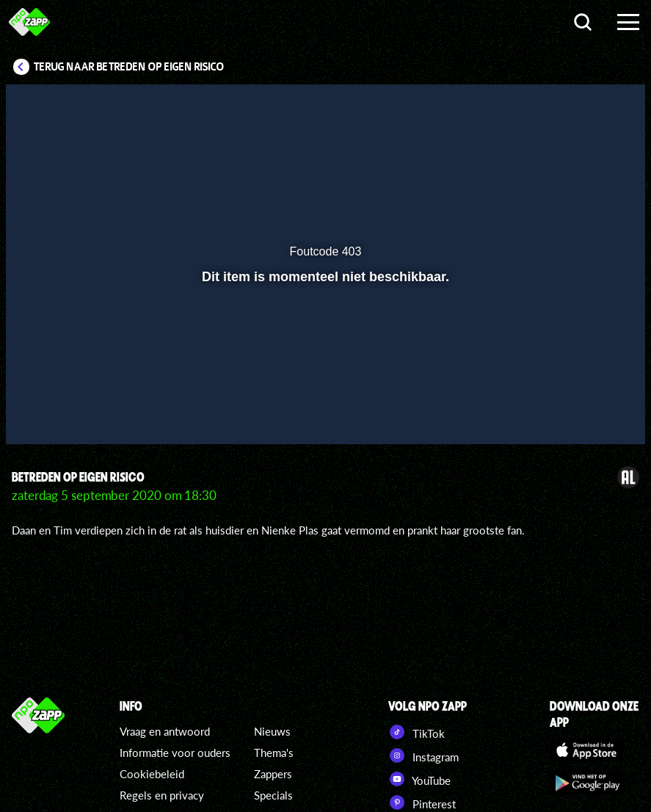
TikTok (417, 732)
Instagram (423, 755)
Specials (273, 795)
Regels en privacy (162, 795)
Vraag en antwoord (165, 731)
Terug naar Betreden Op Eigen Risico (129, 67)
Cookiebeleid (152, 774)
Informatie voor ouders (175, 753)
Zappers (273, 774)
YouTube (419, 779)
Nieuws (272, 731)
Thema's (274, 753)
